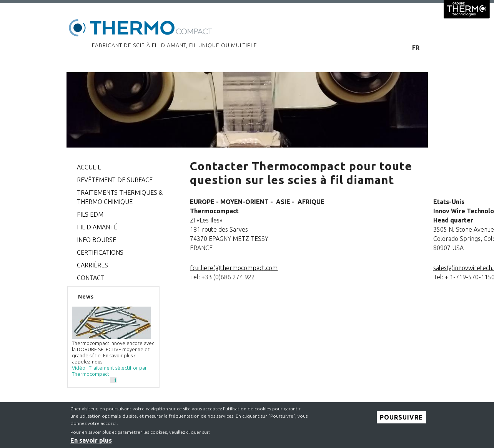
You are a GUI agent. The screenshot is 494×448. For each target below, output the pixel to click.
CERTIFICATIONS (100, 252)
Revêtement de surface (115, 180)
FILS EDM (90, 214)
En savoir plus (91, 443)
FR (416, 48)
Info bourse (96, 240)
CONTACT (91, 278)
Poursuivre (401, 420)
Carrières (92, 265)
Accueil (89, 167)
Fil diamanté (97, 227)
